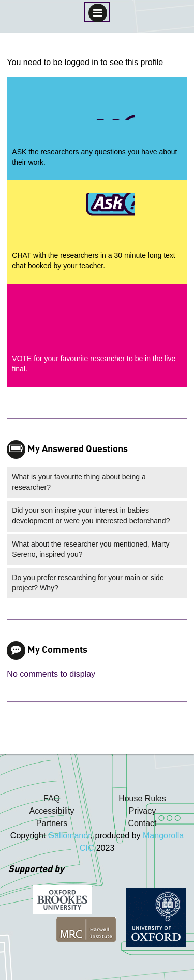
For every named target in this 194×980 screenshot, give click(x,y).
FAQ (52, 798)
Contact (142, 823)
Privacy (142, 811)
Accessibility (51, 811)
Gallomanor (69, 836)
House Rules (142, 798)
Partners (52, 823)
